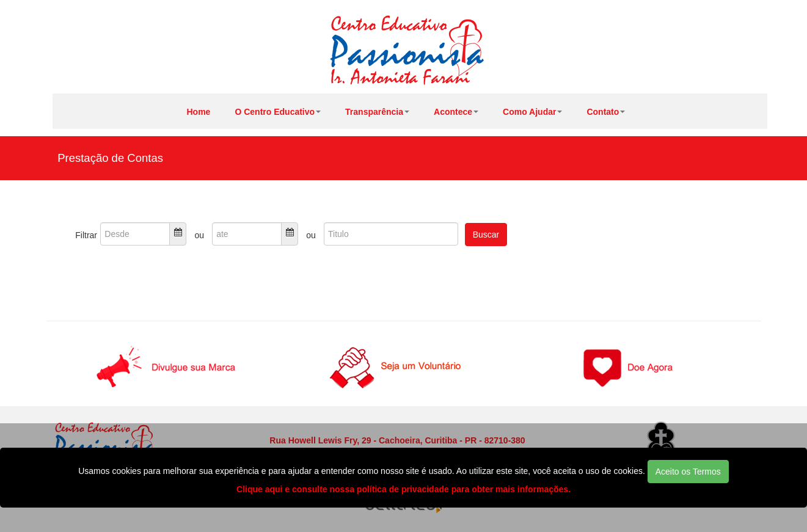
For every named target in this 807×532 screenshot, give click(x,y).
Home (199, 112)
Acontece (456, 112)
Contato (606, 112)
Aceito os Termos (688, 472)
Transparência (377, 112)
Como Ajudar (532, 112)
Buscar (486, 235)
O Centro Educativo (278, 112)
